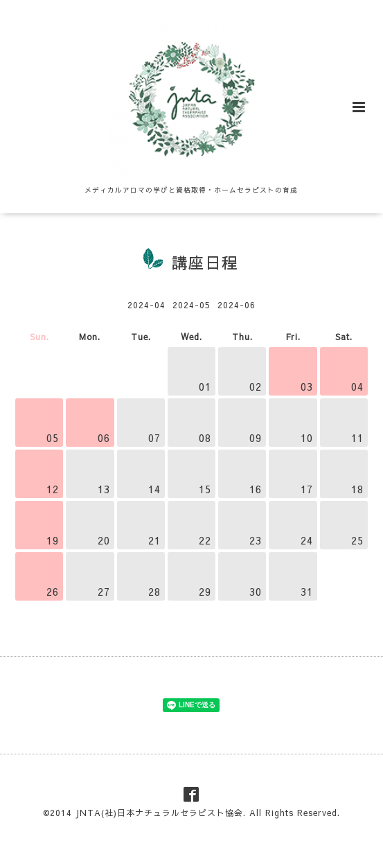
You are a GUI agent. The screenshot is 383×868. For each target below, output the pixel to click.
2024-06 (237, 305)
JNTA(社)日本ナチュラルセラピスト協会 (159, 813)
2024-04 (146, 305)
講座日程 (205, 262)
